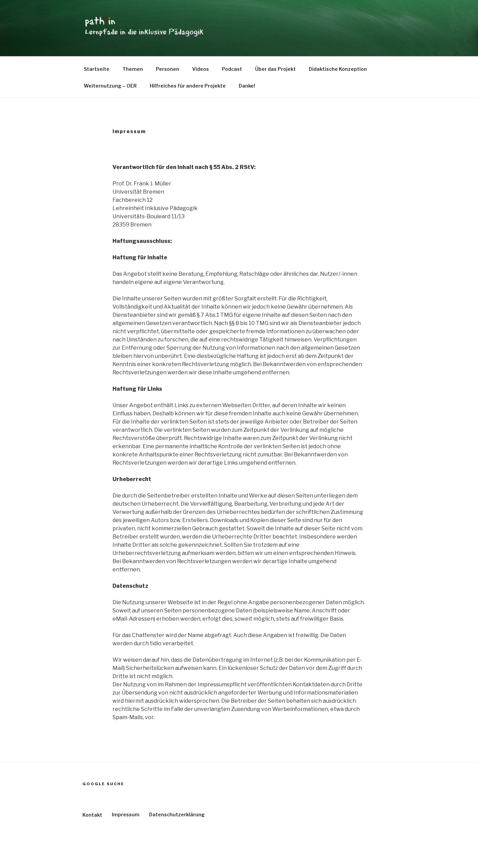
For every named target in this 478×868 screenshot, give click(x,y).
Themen (133, 69)
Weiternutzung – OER (110, 86)
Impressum (126, 814)
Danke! (247, 86)
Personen (168, 69)
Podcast (232, 69)
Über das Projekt (275, 69)
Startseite (97, 69)
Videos (201, 69)
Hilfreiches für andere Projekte (188, 86)
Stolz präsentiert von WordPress (120, 852)
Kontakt (92, 815)
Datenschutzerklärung (177, 814)
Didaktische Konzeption (338, 69)
